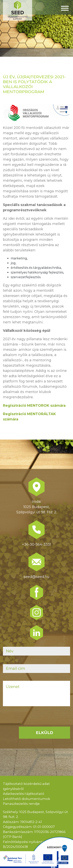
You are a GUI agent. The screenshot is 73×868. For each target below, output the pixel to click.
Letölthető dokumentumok (26, 799)
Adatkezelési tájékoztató (24, 794)
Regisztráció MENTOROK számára (34, 406)
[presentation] (33, 722)
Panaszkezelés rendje (21, 804)
